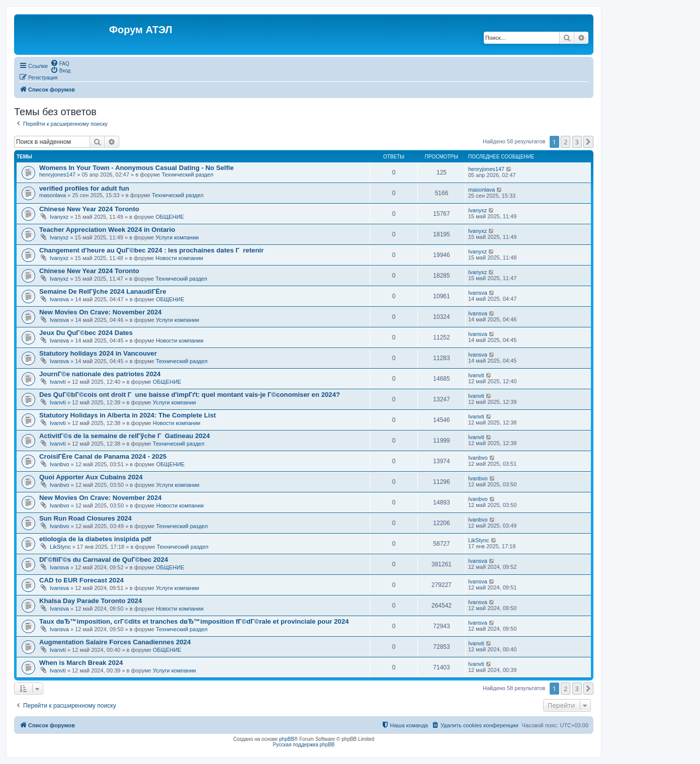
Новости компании (179, 258)
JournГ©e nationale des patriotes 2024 (100, 374)
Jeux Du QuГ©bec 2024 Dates (86, 333)
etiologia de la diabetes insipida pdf (95, 539)
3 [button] (577, 142)
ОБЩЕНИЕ (170, 217)
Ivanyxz (59, 217)
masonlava (53, 195)
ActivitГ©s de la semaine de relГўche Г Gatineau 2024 (124, 436)
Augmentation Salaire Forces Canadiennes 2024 (115, 642)
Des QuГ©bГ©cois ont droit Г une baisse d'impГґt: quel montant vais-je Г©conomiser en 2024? (190, 395)
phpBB (287, 739)
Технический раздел (187, 175)
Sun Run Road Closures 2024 (85, 518)
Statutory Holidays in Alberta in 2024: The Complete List (127, 415)
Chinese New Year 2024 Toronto (89, 209)
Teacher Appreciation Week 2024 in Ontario (107, 230)
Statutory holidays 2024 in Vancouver (98, 353)
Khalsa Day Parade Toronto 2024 (91, 601)
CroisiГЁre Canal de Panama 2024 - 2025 (103, 456)
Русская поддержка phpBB (303, 745)
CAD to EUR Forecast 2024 (81, 580)
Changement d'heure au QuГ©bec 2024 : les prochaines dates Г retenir (151, 250)
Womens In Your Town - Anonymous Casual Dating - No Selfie (137, 168)
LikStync (60, 547)
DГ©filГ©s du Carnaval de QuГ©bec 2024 (104, 560)
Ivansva (59, 299)
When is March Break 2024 (81, 663)
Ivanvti (58, 382)
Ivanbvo (60, 464)
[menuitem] (60, 63)
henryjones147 (57, 175)
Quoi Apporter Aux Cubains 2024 (91, 477)
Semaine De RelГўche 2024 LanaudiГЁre (103, 291)
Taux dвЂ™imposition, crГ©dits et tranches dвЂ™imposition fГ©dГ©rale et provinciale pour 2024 (194, 621)
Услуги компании (177, 237)
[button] (588, 142)
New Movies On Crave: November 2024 (100, 312)
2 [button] (565, 142)
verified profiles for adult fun (84, 188)
